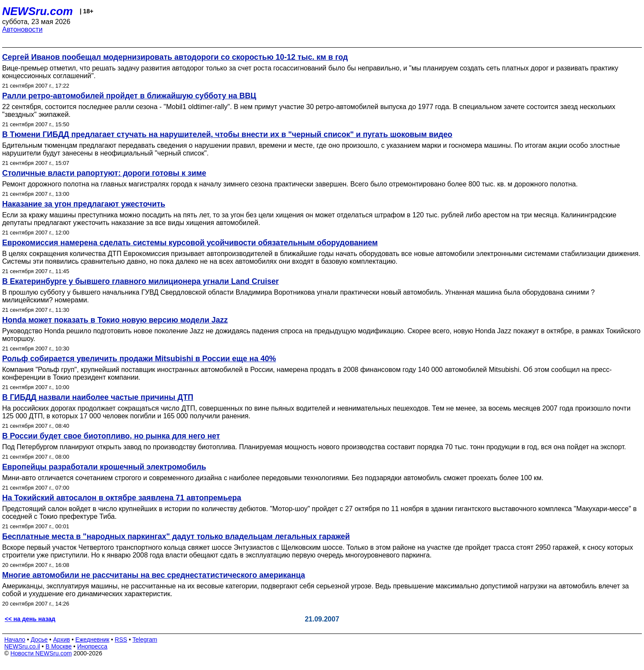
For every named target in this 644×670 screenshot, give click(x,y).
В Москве (59, 646)
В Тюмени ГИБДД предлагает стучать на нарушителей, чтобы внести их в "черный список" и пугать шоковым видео (227, 134)
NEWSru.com (38, 11)
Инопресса (93, 646)
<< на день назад (30, 619)
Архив (62, 640)
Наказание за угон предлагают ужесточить (84, 204)
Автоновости (22, 29)
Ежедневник (93, 640)
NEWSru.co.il (22, 646)
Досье (39, 640)
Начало (15, 640)
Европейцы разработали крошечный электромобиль (104, 467)
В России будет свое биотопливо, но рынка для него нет (111, 436)
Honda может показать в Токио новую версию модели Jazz (115, 320)
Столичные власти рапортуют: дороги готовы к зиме (104, 173)
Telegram (145, 640)
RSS (121, 640)
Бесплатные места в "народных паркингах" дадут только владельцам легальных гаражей (176, 536)
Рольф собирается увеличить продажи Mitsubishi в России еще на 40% (139, 359)
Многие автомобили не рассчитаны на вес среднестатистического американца (153, 575)
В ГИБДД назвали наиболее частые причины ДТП (98, 397)
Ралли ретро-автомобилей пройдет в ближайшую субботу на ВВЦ (129, 96)
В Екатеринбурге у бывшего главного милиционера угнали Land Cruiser (140, 281)
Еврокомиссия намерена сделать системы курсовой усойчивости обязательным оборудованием (190, 243)
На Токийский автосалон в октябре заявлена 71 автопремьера (122, 498)
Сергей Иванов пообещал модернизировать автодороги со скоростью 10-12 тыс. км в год (175, 57)
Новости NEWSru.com (41, 653)
